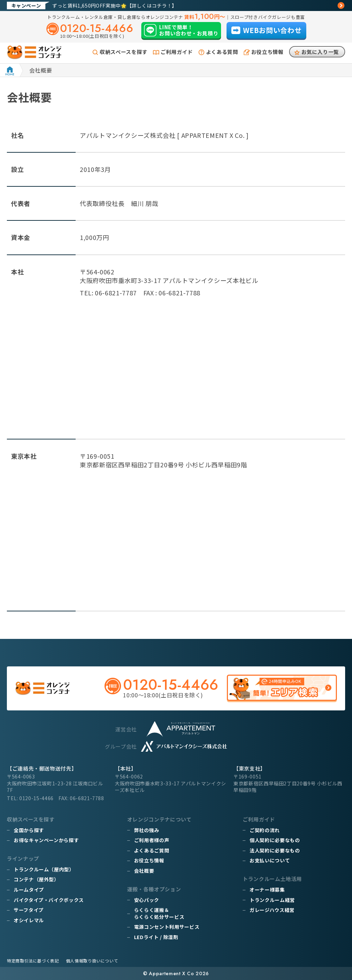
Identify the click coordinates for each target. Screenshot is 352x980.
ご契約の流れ (265, 830)
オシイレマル (29, 920)
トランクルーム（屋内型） (44, 869)
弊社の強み (147, 830)
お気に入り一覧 (320, 52)
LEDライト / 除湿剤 (156, 937)
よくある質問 (222, 52)
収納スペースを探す (124, 52)
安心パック (147, 900)
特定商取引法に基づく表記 (33, 961)
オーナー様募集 (267, 890)
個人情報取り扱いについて (92, 961)
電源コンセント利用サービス (167, 927)
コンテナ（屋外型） (36, 879)
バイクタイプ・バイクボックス (49, 900)
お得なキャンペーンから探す (46, 840)
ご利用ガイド (177, 52)
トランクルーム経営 (272, 900)
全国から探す (29, 830)
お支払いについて (270, 860)
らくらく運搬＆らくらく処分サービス (159, 913)
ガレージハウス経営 (272, 910)
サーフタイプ (29, 910)
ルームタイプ (29, 890)
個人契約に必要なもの (275, 840)
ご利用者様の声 (152, 840)
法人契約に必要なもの (275, 850)
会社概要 (144, 871)
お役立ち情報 (267, 52)
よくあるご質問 (152, 850)
